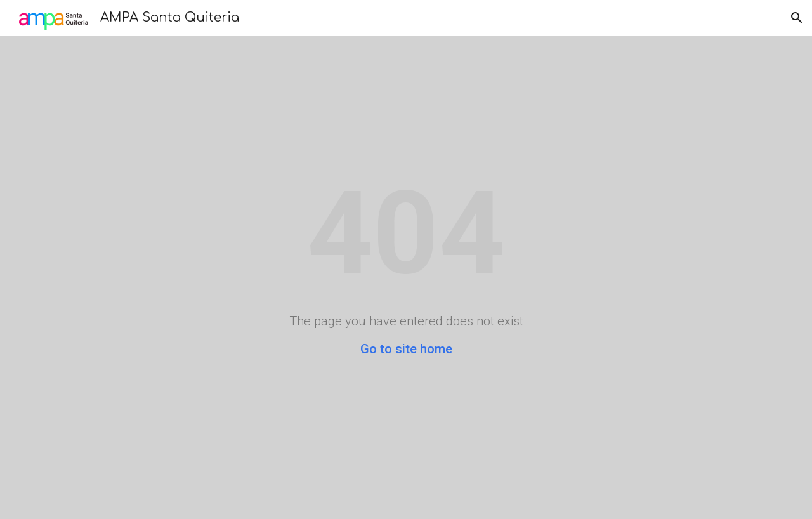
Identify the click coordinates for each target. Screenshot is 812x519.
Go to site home (406, 349)
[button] (797, 18)
